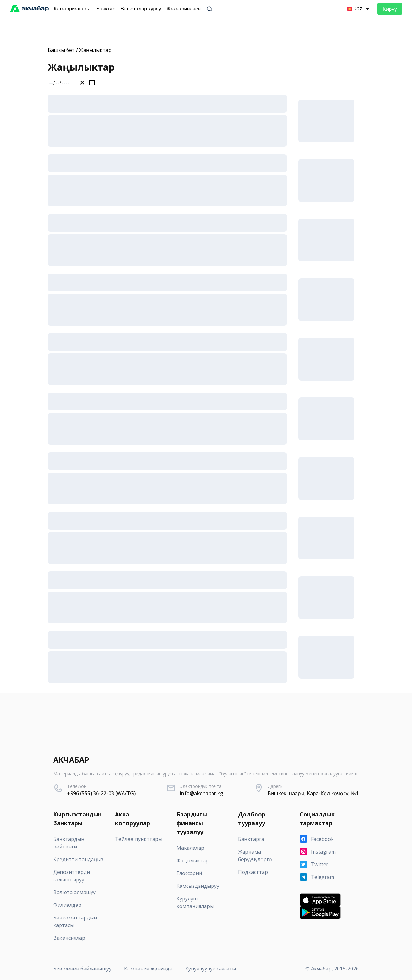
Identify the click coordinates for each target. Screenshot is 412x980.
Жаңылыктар (95, 50)
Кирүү (390, 9)
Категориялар (73, 9)
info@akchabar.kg (202, 793)
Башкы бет (61, 50)
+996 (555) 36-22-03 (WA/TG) (101, 793)
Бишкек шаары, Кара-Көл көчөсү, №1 (313, 793)
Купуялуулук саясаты (211, 969)
